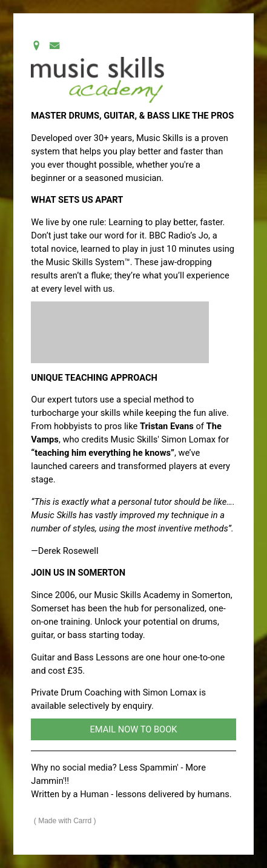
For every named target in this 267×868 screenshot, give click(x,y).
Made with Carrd (65, 821)
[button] (36, 45)
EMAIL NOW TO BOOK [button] (134, 729)
